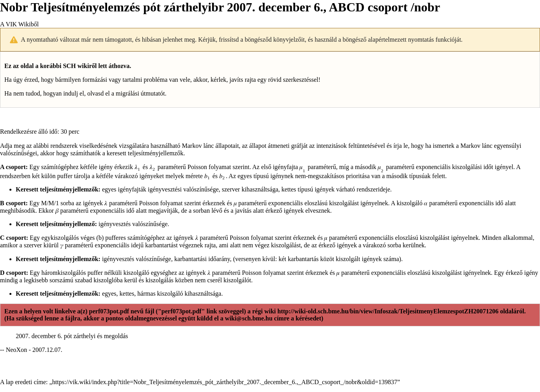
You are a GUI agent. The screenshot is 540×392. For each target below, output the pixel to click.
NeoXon (17, 350)
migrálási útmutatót (140, 93)
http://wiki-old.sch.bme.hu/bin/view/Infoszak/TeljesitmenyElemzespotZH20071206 (388, 311)
